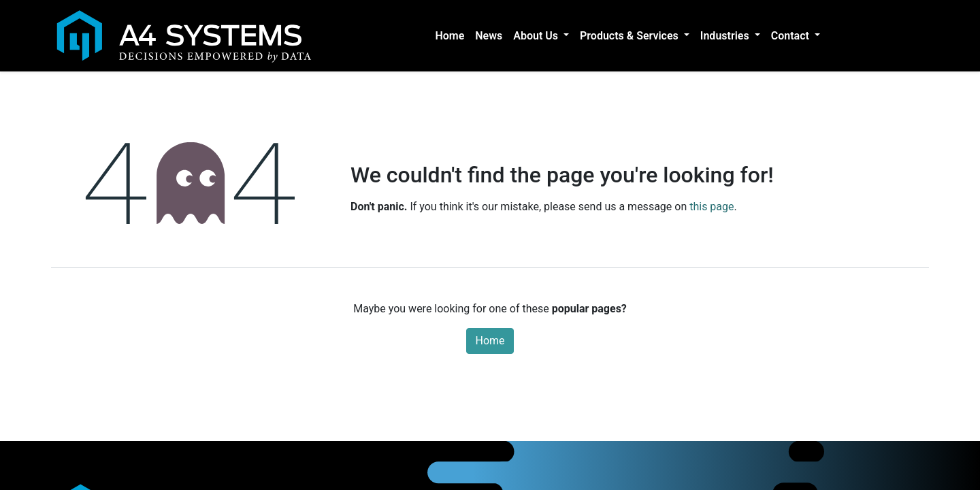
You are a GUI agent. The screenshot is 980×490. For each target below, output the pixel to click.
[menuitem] (450, 36)
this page (712, 207)
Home (490, 341)
